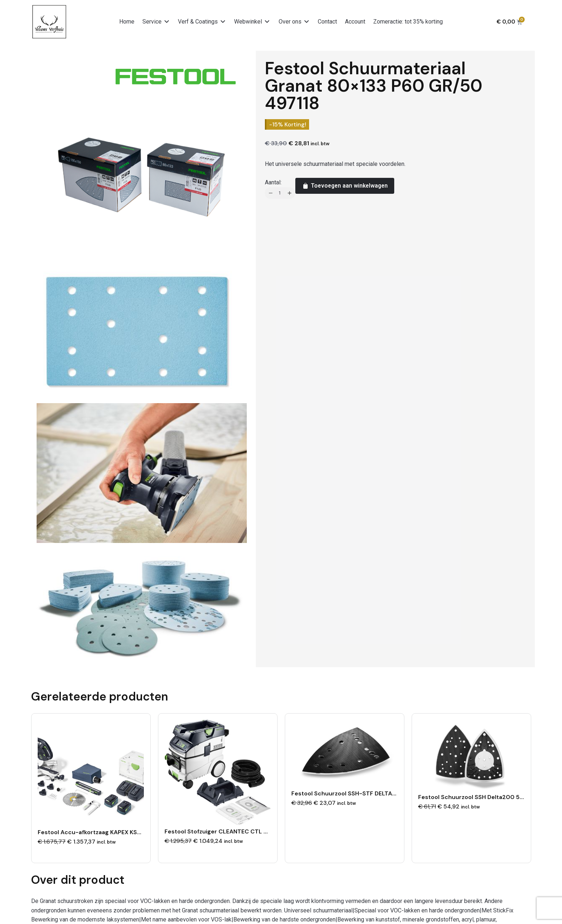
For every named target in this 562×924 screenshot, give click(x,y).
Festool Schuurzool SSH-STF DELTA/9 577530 (357, 793)
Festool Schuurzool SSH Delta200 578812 (478, 797)
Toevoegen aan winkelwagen (345, 186)
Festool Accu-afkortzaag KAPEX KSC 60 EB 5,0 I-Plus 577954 (126, 831)
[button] (156, 22)
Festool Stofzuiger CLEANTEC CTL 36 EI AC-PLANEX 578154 (250, 831)
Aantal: (273, 182)
